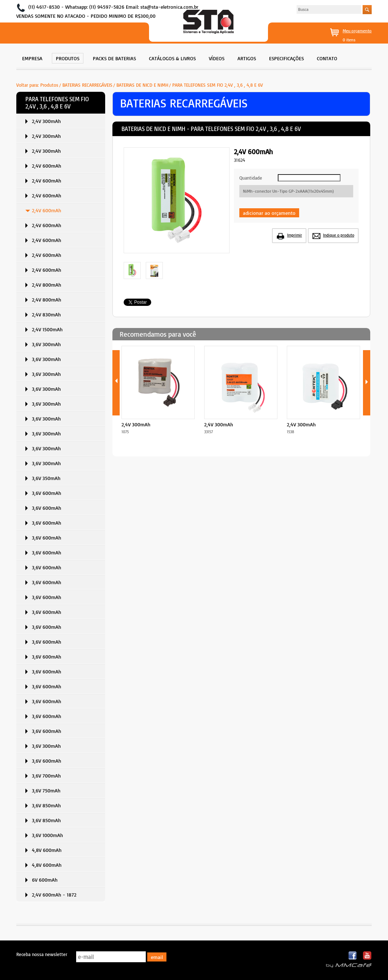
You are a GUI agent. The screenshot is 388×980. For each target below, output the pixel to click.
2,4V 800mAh (47, 285)
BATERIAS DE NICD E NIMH (142, 85)
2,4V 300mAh (46, 121)
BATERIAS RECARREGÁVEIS (87, 85)
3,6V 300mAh (46, 344)
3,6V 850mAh (46, 805)
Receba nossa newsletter (42, 954)
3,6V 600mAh (47, 493)
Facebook (353, 956)
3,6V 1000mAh (48, 835)
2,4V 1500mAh (47, 329)
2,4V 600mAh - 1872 (54, 895)
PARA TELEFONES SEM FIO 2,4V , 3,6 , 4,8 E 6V (218, 85)
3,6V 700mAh (46, 776)
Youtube (367, 956)
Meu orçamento (357, 31)
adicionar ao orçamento (269, 213)
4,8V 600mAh (47, 850)
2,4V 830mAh (46, 314)
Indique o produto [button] (339, 235)
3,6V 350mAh (46, 478)
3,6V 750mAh (46, 790)
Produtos (49, 85)
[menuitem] (32, 58)
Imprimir (295, 235)
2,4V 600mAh (47, 166)
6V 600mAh (45, 880)
